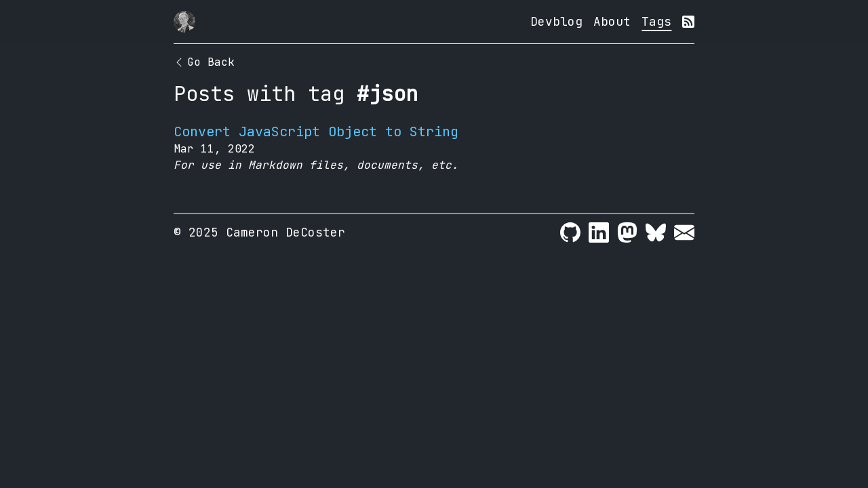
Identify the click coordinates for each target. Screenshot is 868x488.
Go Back (204, 62)
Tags (656, 21)
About (612, 21)
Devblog (556, 21)
